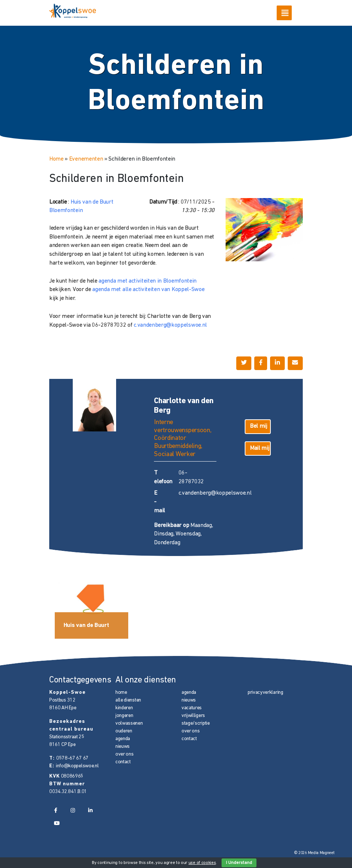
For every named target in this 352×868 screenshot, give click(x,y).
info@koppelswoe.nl (77, 766)
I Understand (239, 863)
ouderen (124, 731)
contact (123, 762)
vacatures (192, 708)
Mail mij (259, 448)
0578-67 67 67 (72, 758)
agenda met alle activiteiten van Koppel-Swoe (148, 290)
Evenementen (86, 159)
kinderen (124, 708)
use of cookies (202, 863)
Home (56, 159)
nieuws (123, 747)
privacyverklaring (265, 693)
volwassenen (129, 723)
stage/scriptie (196, 723)
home (121, 693)
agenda (123, 739)
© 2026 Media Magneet (314, 853)
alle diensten (128, 700)
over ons (124, 754)
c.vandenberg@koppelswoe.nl (170, 325)
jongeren (124, 716)
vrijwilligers (193, 716)
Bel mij (258, 426)
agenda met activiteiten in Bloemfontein (148, 281)
